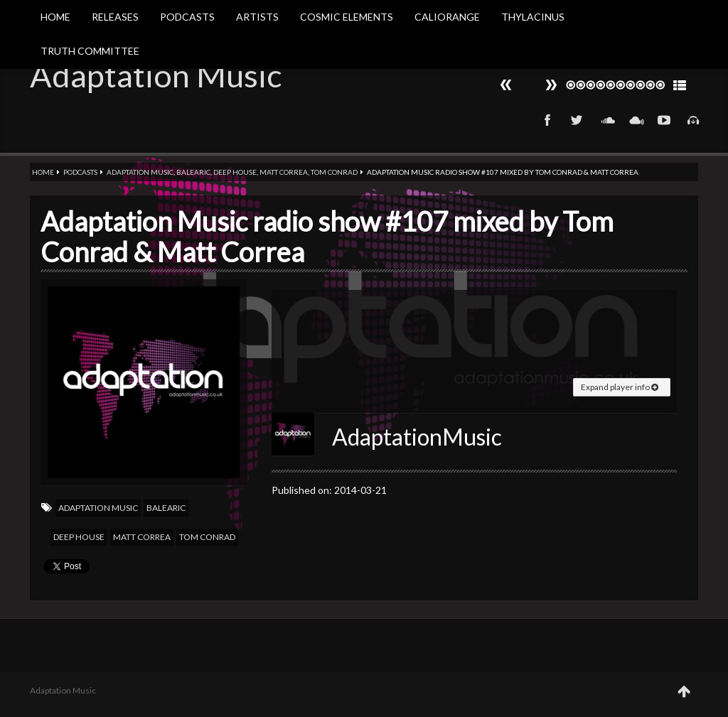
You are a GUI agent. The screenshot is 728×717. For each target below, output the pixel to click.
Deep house (235, 172)
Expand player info (620, 387)
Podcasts (187, 17)
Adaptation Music (156, 75)
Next (506, 85)
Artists (257, 17)
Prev (551, 85)
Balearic (193, 172)
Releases (115, 17)
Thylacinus (533, 17)
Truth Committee (90, 51)
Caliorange (447, 17)
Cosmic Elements (347, 17)
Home (55, 17)
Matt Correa (284, 172)
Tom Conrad (334, 172)
